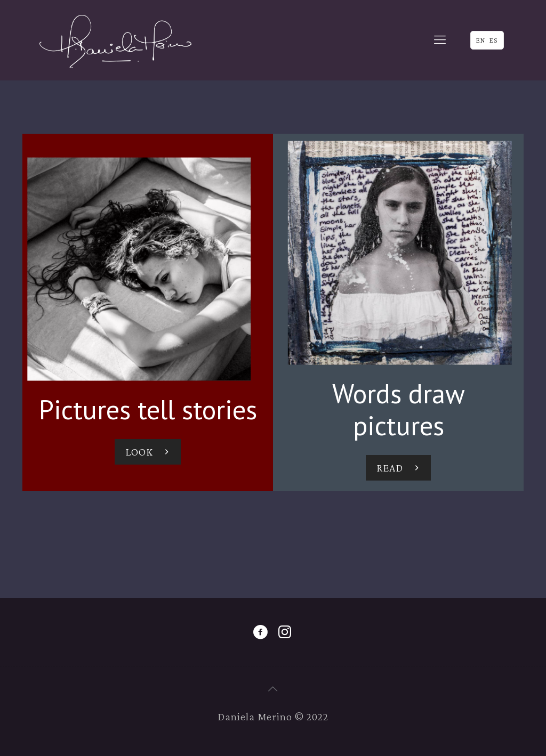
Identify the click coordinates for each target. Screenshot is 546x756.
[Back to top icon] (273, 689)
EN (481, 40)
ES (494, 40)
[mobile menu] (440, 40)
